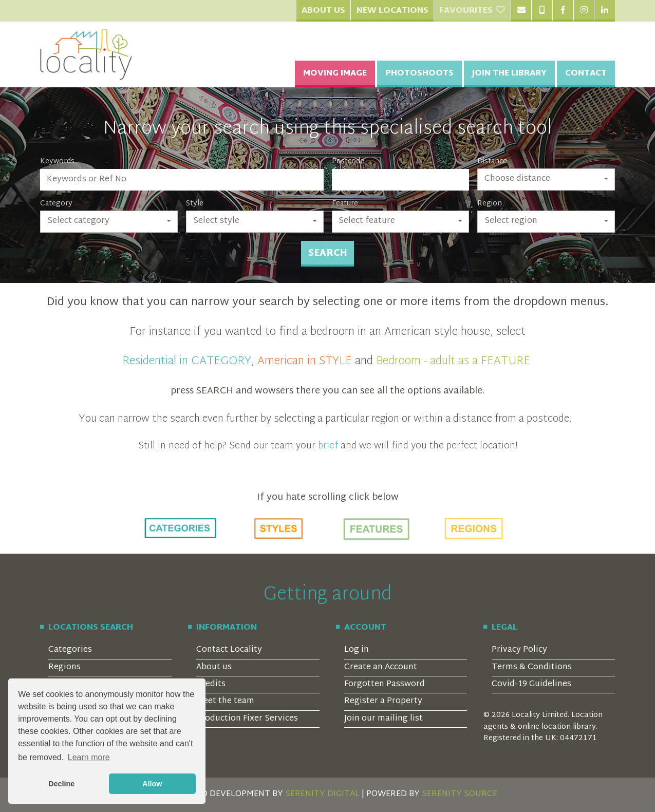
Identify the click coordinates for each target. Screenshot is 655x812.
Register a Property (383, 701)
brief (328, 446)
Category (56, 204)
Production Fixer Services (247, 719)
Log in (357, 650)
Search (328, 253)
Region (490, 204)
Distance (492, 162)
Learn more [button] (89, 757)
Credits (211, 684)
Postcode (348, 162)
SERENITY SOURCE (460, 794)
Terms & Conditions (532, 667)
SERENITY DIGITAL (322, 794)
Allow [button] (152, 784)
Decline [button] (61, 784)
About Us (323, 11)
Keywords (57, 162)
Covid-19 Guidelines (531, 684)
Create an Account (381, 667)
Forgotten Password (385, 684)
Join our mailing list (383, 719)
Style (195, 204)
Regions (64, 667)
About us (214, 667)
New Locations (392, 11)
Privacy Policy (519, 650)
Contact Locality (229, 650)
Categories (70, 650)
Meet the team (225, 701)
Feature (345, 204)
